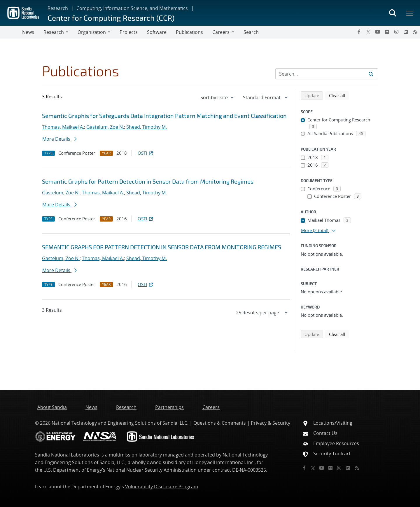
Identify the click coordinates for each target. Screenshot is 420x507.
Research (58, 8)
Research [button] (54, 32)
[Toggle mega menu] (410, 13)
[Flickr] (387, 32)
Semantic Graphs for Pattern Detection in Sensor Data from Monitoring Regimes (148, 181)
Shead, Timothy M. (147, 127)
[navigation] (218, 97)
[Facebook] (359, 32)
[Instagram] (396, 32)
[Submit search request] (371, 74)
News (28, 32)
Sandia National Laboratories (67, 455)
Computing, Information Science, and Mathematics (132, 8)
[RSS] (415, 32)
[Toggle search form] (393, 13)
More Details (60, 139)
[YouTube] (378, 32)
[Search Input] (327, 74)
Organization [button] (92, 32)
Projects (129, 32)
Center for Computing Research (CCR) (111, 18)
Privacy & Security (271, 423)
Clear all (339, 95)
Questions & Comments (220, 423)
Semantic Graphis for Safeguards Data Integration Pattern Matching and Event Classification (164, 116)
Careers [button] (221, 32)
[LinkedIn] (406, 32)
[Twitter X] (368, 32)
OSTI (146, 153)
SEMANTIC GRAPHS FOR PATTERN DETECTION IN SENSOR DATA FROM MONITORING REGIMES (162, 247)
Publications (189, 32)
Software (157, 32)
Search (251, 32)
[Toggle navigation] (11, 32)
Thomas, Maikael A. (63, 127)
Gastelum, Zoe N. (105, 127)
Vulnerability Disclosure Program (162, 487)
